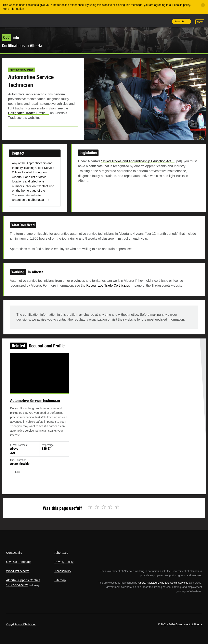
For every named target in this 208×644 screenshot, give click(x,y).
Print (165, 21)
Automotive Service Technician (39, 404)
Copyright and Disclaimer (21, 624)
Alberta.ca (61, 553)
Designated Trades (29, 113)
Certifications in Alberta (22, 46)
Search (179, 21)
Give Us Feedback (19, 562)
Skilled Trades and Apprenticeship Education (136, 165)
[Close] (203, 5)
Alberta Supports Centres (23, 580)
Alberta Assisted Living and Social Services (163, 583)
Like (156, 21)
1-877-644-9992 (17, 585)
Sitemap (60, 580)
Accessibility (63, 571)
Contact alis (14, 553)
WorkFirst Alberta (18, 571)
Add (147, 21)
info (10, 37)
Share (138, 21)
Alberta (14, 20)
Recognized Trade (110, 288)
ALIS (33, 20)
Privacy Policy (64, 562)
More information (13, 9)
